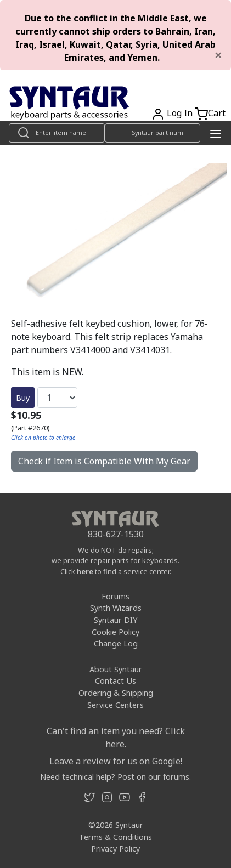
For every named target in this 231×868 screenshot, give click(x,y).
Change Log (116, 643)
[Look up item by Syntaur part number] (153, 133)
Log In (180, 113)
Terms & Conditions (116, 837)
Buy (23, 398)
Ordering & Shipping (116, 693)
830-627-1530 (116, 534)
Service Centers (116, 705)
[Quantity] (57, 398)
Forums (116, 596)
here (85, 571)
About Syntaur (116, 669)
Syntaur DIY (116, 620)
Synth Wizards (116, 608)
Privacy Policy (116, 849)
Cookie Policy (116, 632)
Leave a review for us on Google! (116, 761)
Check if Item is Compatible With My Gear (104, 461)
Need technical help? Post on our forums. (116, 777)
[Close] (218, 55)
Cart (217, 113)
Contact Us (116, 681)
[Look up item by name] (57, 133)
